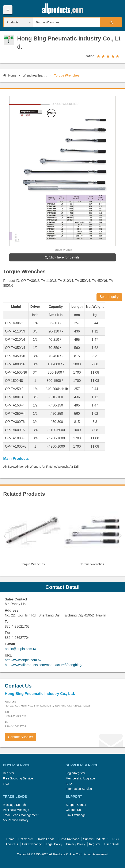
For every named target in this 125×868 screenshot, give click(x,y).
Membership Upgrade (80, 778)
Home (10, 75)
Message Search (14, 805)
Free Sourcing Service (18, 778)
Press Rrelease (69, 839)
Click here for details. (63, 257)
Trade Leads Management (21, 815)
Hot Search (26, 839)
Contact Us (73, 810)
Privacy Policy (76, 844)
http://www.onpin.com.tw (23, 660)
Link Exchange (76, 815)
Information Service (79, 789)
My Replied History (16, 820)
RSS (115, 839)
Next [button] (121, 536)
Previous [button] (4, 536)
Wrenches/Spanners (36, 75)
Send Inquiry (109, 297)
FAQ (6, 784)
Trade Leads (46, 839)
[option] (33, 536)
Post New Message (16, 810)
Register (9, 773)
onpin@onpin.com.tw (21, 649)
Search (110, 22)
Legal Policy (54, 844)
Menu (8, 10)
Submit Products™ (96, 839)
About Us (12, 844)
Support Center (76, 805)
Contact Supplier (20, 737)
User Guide (112, 844)
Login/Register (75, 773)
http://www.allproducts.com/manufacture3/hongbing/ (44, 665)
